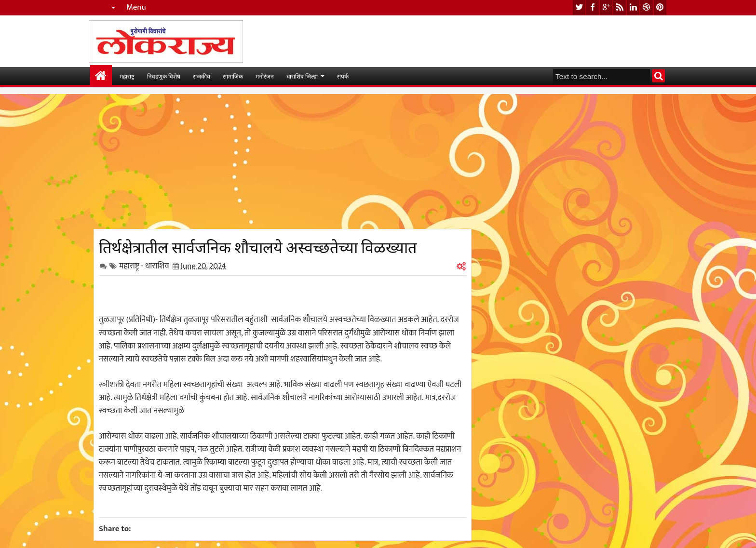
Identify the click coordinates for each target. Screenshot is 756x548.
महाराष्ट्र (127, 76)
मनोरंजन (265, 76)
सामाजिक (233, 76)
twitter (579, 7)
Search (658, 76)
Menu (136, 7)
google (606, 7)
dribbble (647, 7)
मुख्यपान (101, 76)
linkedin (633, 7)
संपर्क (343, 76)
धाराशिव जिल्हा (302, 76)
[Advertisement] (283, 161)
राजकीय (202, 76)
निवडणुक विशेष (164, 76)
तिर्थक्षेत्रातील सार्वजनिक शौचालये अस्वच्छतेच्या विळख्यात (258, 246)
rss (620, 7)
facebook (593, 7)
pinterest (660, 7)
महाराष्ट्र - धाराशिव (144, 266)
